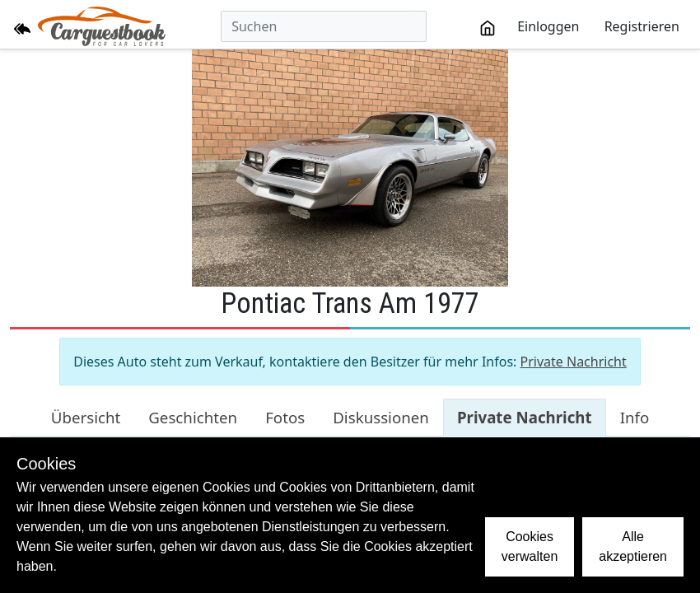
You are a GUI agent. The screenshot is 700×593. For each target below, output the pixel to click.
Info (635, 417)
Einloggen (548, 26)
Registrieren (642, 26)
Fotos (285, 417)
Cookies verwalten (530, 546)
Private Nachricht (574, 362)
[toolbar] (579, 26)
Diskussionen (381, 417)
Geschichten (193, 417)
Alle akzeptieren (633, 546)
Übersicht (86, 417)
